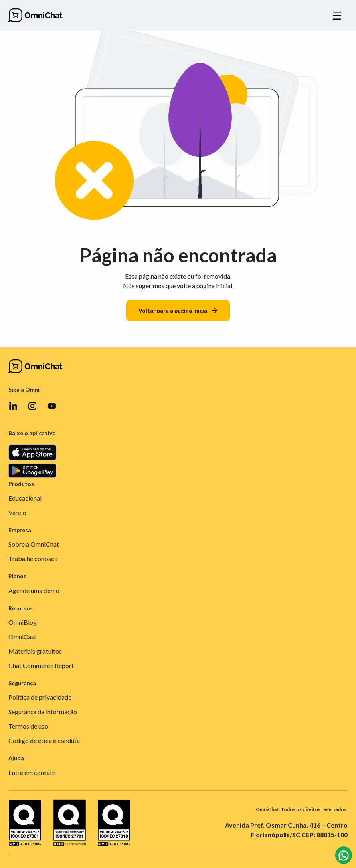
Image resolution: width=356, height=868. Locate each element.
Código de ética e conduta (44, 740)
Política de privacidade (40, 697)
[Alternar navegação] (337, 16)
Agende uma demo (34, 590)
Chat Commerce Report (41, 665)
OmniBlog (23, 622)
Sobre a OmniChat (34, 544)
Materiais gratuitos (35, 651)
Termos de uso (28, 726)
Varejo (17, 512)
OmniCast (22, 637)
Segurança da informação (43, 712)
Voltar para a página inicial (178, 310)
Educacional (25, 498)
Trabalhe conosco (33, 558)
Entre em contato (32, 772)
